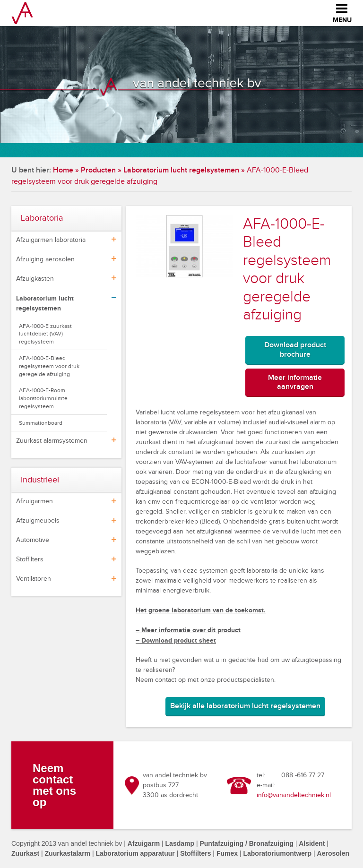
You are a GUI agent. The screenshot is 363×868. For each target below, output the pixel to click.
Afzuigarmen (35, 501)
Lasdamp (180, 843)
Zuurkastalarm (68, 853)
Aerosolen (333, 853)
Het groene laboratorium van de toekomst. (201, 610)
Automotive (33, 540)
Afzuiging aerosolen (45, 259)
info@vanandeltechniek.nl (294, 795)
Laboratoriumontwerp (277, 853)
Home (63, 170)
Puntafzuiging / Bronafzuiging (246, 843)
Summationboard (41, 423)
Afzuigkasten (35, 279)
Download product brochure (295, 350)
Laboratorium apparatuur (135, 853)
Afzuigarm (144, 843)
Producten (98, 170)
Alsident (312, 843)
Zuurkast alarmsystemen (52, 441)
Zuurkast (25, 853)
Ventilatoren (34, 579)
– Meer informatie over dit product (188, 630)
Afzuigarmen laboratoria (51, 240)
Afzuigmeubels (38, 521)
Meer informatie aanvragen (295, 382)
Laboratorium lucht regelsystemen (181, 170)
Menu (342, 12)
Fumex (227, 853)
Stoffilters (30, 559)
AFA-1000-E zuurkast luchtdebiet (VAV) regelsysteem (45, 334)
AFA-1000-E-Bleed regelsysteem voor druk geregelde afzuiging (49, 366)
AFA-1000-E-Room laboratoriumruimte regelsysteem (43, 398)
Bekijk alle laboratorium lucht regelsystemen (245, 706)
